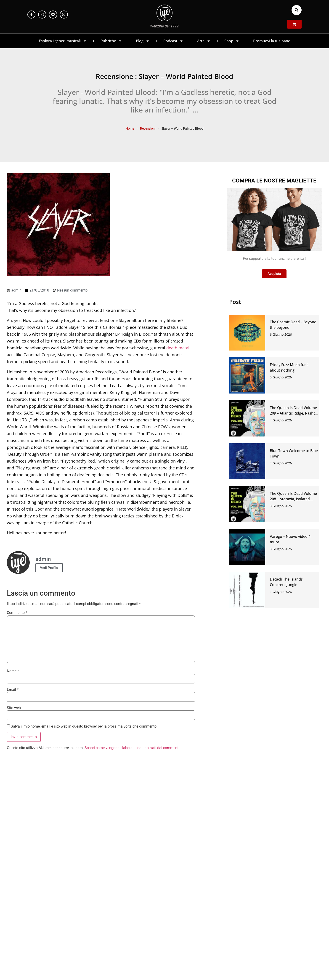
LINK (250, 834)
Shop (232, 41)
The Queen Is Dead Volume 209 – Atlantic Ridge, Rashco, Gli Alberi (294, 413)
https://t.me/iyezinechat (79, 834)
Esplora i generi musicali (63, 41)
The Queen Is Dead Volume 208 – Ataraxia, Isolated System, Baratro (293, 499)
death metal (178, 348)
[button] (297, 10)
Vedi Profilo (49, 568)
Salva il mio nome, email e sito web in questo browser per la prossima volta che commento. (84, 726)
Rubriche (111, 41)
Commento (17, 613)
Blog (143, 41)
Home (130, 129)
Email (13, 690)
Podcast (173, 41)
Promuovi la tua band (272, 41)
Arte (204, 41)
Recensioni (148, 129)
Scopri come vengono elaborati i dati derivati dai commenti (132, 748)
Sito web (14, 708)
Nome (13, 671)
